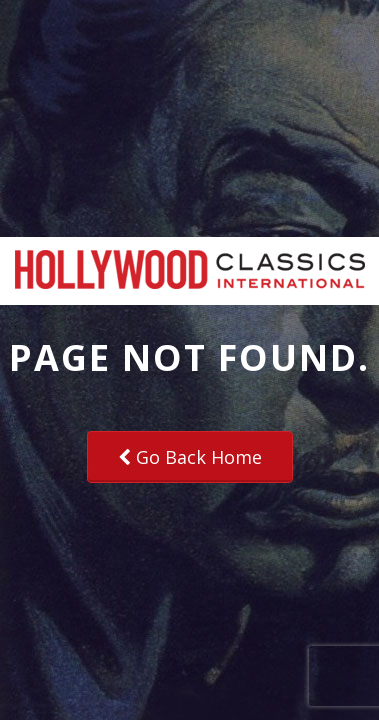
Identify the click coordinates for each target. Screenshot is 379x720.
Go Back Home (190, 457)
